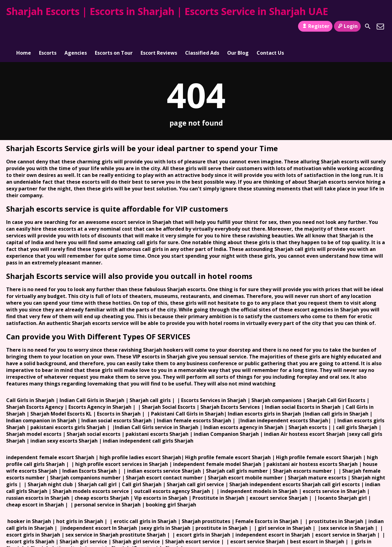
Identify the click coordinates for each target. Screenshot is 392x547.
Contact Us (270, 26)
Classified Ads (202, 26)
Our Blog (238, 26)
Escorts (48, 26)
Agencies (76, 26)
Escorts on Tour (114, 26)
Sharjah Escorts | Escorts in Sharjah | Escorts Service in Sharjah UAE (167, 11)
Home (24, 26)
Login (347, 26)
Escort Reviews (159, 26)
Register (315, 26)
